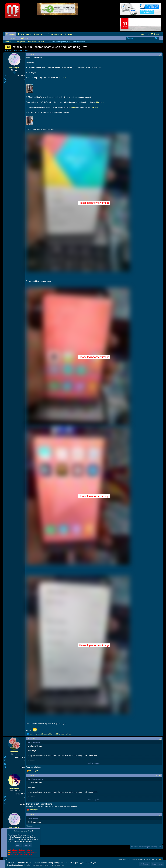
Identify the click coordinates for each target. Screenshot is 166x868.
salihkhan (14, 752)
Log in (18, 845)
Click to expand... (94, 763)
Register (27, 845)
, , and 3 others (50, 734)
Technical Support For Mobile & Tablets (23, 852)
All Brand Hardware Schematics (21, 855)
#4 (160, 815)
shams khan (14, 788)
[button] (31, 34)
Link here (63, 78)
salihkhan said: (33, 818)
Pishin (22, 767)
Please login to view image (94, 203)
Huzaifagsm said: (34, 742)
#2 (160, 739)
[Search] (143, 38)
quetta (22, 804)
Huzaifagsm (11, 50)
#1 (160, 55)
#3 (160, 776)
